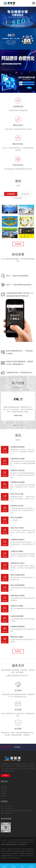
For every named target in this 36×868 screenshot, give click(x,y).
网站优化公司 (15, 845)
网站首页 (5, 866)
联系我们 (31, 866)
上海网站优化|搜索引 (17, 540)
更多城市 (17, 747)
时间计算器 (29, 851)
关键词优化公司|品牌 (17, 459)
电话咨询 (14, 866)
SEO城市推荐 (6, 747)
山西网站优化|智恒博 (17, 627)
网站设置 (4, 796)
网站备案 (4, 793)
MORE (5, 775)
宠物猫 (23, 851)
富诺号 (12, 858)
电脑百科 (22, 854)
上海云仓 (17, 858)
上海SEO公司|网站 (17, 551)
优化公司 (3, 845)
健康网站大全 (10, 856)
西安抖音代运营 (20, 849)
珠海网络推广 (16, 854)
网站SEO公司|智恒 (17, 637)
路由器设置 (18, 851)
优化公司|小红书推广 (17, 528)
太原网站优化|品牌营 (17, 447)
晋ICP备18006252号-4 (14, 842)
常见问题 (18, 710)
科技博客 (8, 851)
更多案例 (18, 244)
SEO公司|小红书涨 (17, 494)
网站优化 (6, 764)
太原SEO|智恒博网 (17, 616)
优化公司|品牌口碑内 (17, 575)
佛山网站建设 (29, 849)
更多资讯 (18, 651)
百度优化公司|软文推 (17, 470)
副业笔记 (9, 854)
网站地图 (23, 842)
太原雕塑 (28, 856)
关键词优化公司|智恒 (17, 596)
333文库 (8, 858)
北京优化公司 (23, 845)
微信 (23, 866)
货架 (14, 849)
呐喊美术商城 (18, 415)
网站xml (28, 842)
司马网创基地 (29, 854)
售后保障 (18, 729)
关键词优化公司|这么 (17, 563)
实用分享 (22, 856)
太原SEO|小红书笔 (17, 506)
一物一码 (17, 856)
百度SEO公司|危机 (17, 606)
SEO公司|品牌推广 (17, 517)
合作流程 (18, 690)
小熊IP (13, 851)
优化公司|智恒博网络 (17, 585)
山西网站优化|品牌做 (17, 482)
